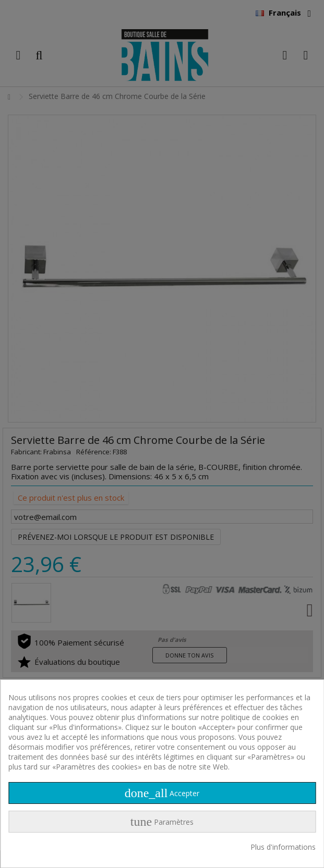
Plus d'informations (283, 847)
